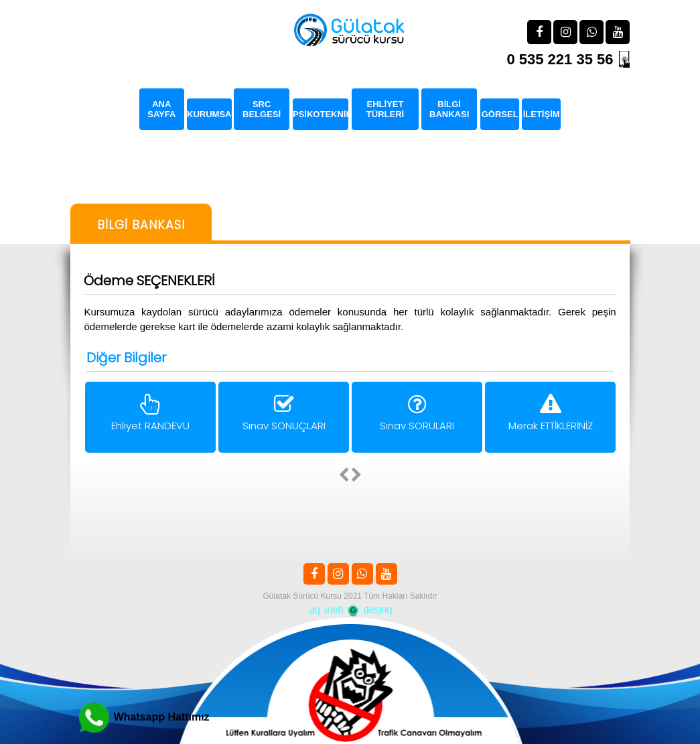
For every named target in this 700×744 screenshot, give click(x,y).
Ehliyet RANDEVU (150, 415)
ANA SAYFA (161, 109)
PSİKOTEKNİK (321, 114)
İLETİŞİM (542, 114)
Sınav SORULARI (417, 415)
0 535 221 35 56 (560, 59)
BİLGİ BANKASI (449, 109)
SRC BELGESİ (262, 109)
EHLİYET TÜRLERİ (384, 109)
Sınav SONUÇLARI (284, 415)
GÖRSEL (499, 114)
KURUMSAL (209, 114)
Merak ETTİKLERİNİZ (550, 415)
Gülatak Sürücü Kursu (302, 596)
